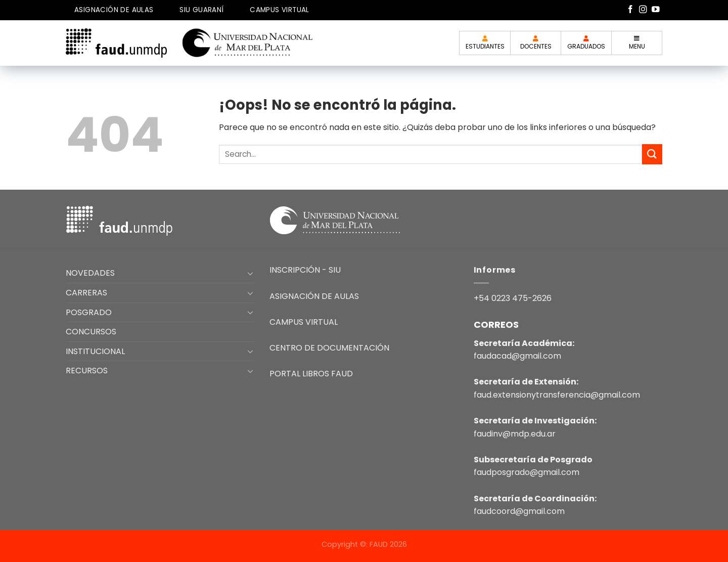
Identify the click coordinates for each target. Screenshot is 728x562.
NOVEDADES (90, 273)
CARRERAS (86, 293)
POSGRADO (89, 312)
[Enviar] (652, 154)
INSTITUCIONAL (95, 351)
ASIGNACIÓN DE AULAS (114, 10)
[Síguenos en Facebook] (630, 10)
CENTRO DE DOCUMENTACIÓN (329, 348)
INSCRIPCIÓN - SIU (305, 270)
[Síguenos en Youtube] (656, 10)
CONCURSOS (91, 332)
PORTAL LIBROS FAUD (311, 374)
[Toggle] (251, 273)
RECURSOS (87, 371)
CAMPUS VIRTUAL (280, 10)
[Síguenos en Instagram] (643, 10)
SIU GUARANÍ (201, 10)
